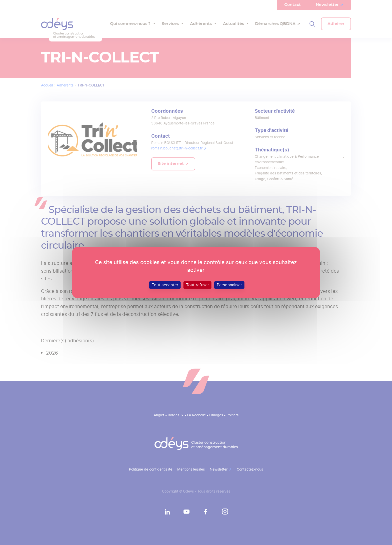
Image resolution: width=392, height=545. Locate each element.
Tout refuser (197, 285)
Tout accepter (165, 285)
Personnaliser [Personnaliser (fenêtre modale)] (229, 285)
